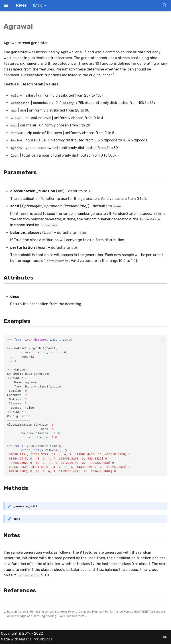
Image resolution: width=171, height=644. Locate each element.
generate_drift (25, 506)
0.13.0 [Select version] (38, 5)
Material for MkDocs (36, 639)
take (17, 519)
